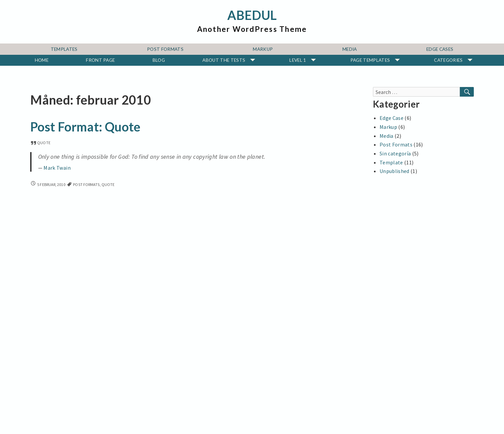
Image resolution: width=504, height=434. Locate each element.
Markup (263, 49)
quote (40, 143)
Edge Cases (440, 49)
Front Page (100, 60)
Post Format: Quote (85, 127)
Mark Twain (57, 168)
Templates (64, 49)
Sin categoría (395, 153)
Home (42, 60)
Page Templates (370, 60)
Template (391, 162)
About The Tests (224, 60)
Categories (448, 60)
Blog (159, 60)
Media (350, 49)
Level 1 (298, 60)
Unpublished (395, 171)
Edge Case (392, 118)
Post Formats (165, 49)
